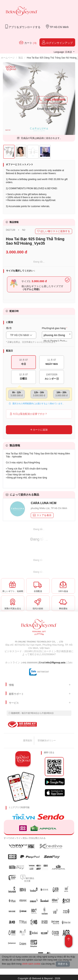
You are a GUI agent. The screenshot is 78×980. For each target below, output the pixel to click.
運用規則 (28, 741)
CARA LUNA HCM (44, 503)
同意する (63, 964)
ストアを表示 (42, 515)
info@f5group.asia (55, 663)
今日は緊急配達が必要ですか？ (29, 414)
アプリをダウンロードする (23, 27)
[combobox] (57, 335)
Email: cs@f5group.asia (51, 109)
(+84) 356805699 (52, 100)
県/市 (9, 328)
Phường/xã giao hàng (54, 328)
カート (28, 42)
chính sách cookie (31, 964)
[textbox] (57, 338)
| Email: (33, 663)
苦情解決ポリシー (47, 741)
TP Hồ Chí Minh (57, 27)
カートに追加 (39, 430)
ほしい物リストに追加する (54, 231)
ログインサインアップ (57, 42)
